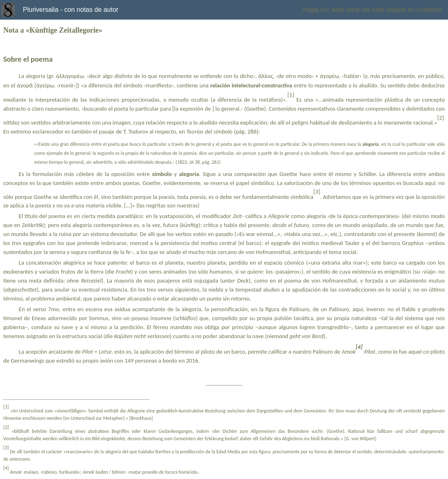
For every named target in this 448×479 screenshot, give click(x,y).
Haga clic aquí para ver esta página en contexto (372, 10)
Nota (11, 30)
